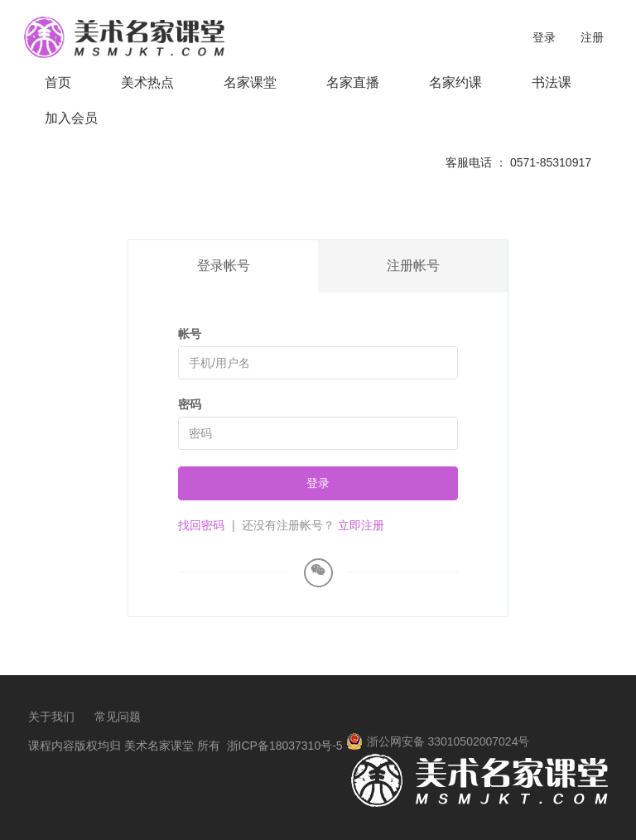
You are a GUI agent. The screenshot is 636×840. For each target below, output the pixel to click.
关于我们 (51, 717)
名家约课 (455, 82)
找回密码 (201, 525)
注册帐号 (413, 266)
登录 (544, 37)
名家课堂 (250, 82)
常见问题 (118, 717)
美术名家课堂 (159, 746)
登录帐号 (224, 266)
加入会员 (71, 118)
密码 (190, 404)
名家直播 (353, 82)
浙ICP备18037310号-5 (285, 746)
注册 (592, 37)
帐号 (190, 334)
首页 (58, 82)
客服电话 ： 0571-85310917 (518, 162)
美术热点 (147, 82)
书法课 (552, 82)
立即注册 (361, 525)
